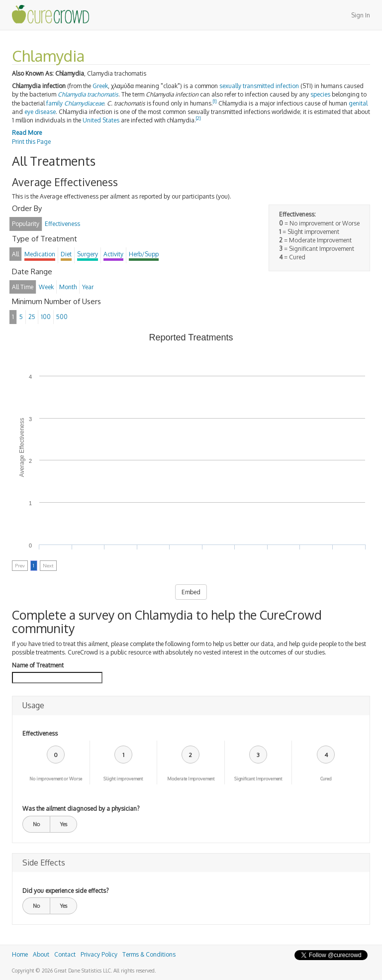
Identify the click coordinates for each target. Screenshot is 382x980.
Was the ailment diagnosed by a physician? (81, 809)
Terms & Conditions (149, 954)
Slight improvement (123, 779)
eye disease (40, 112)
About (41, 954)
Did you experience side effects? (65, 891)
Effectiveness (40, 733)
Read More (27, 133)
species (320, 94)
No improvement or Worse (56, 779)
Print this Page (31, 142)
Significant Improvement (258, 779)
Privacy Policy (99, 954)
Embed (191, 592)
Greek (100, 86)
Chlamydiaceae (84, 103)
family (54, 103)
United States (101, 120)
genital (358, 103)
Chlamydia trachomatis (88, 94)
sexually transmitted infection (259, 86)
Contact (65, 954)
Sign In (361, 15)
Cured (326, 779)
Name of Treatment (38, 665)
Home (20, 954)
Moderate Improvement (191, 779)
